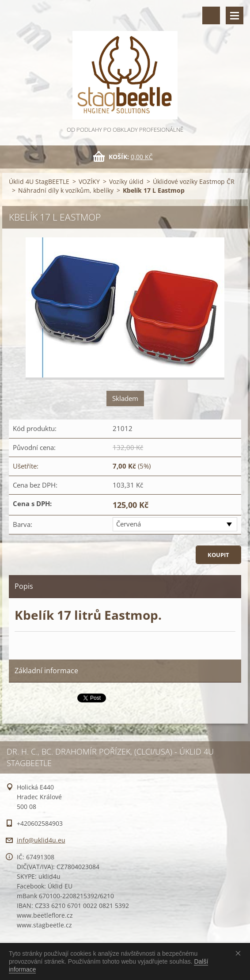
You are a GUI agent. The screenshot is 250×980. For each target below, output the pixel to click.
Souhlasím (240, 953)
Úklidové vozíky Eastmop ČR (194, 181)
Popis (24, 586)
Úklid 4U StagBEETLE (39, 181)
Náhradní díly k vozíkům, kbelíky (66, 190)
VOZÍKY (89, 181)
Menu (235, 15)
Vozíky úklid (126, 181)
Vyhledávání (211, 15)
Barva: (23, 524)
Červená (129, 524)
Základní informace (46, 671)
